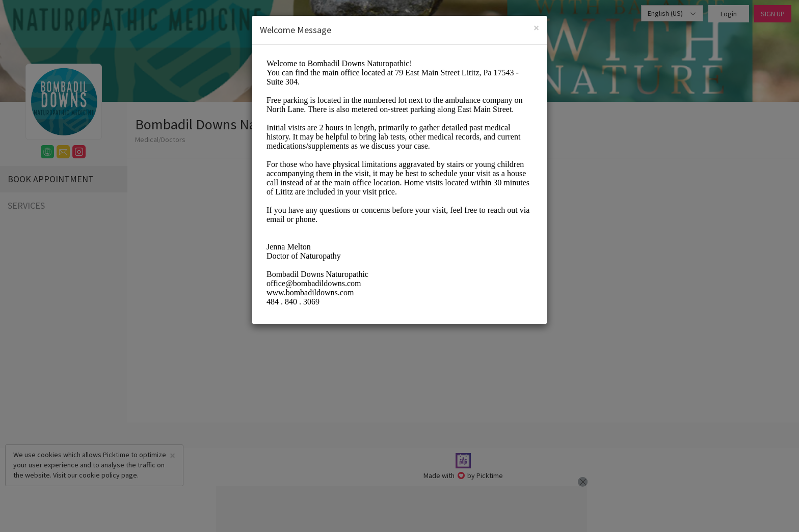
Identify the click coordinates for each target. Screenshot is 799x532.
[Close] (536, 28)
